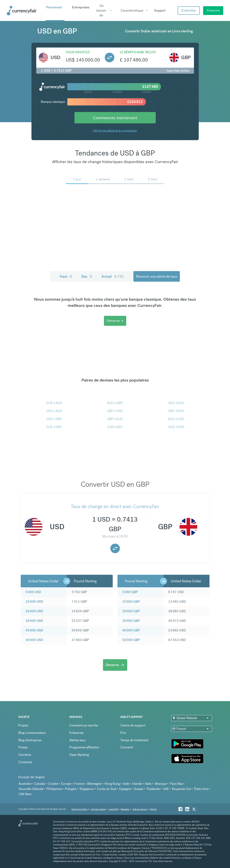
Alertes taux (77, 740)
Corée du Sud (107, 789)
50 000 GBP (131, 640)
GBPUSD (115, 411)
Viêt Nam (25, 794)
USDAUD (54, 411)
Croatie (53, 784)
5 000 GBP (130, 592)
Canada (39, 784)
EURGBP (54, 427)
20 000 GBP (131, 611)
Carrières (25, 755)
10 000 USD (34, 602)
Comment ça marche (84, 725)
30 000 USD (34, 621)
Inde (126, 784)
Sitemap (153, 809)
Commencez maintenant (115, 118)
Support (160, 10)
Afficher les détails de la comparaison (115, 131)
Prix (123, 733)
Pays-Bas (176, 784)
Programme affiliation (84, 747)
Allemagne (94, 784)
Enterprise (76, 733)
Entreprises (81, 7)
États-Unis (201, 789)
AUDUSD (176, 419)
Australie (25, 784)
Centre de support (133, 725)
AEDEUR (176, 403)
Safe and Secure (140, 809)
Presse (23, 747)
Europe (66, 784)
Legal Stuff (113, 809)
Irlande (137, 784)
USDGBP (54, 419)
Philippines (54, 789)
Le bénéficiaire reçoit (138, 52)
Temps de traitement (134, 740)
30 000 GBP (131, 621)
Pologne (71, 789)
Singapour (87, 789)
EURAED (115, 427)
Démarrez (115, 321)
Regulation (125, 809)
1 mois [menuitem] (129, 179)
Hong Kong (112, 784)
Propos (23, 725)
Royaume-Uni (182, 789)
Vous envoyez (78, 52)
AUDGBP (115, 403)
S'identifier (189, 10)
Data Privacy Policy (80, 809)
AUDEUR (176, 427)
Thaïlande (153, 789)
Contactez (25, 762)
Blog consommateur (32, 733)
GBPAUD (115, 419)
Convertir (127, 747)
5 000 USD (33, 592)
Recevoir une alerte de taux (157, 276)
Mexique (161, 784)
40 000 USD (34, 630)
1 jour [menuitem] (77, 179)
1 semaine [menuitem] (103, 179)
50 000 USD (34, 640)
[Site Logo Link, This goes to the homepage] (25, 11)
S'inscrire (213, 10)
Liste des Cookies (98, 809)
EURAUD (54, 403)
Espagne (125, 789)
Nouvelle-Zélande (31, 789)
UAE (166, 789)
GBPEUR (176, 411)
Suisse (138, 789)
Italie (148, 784)
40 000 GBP (131, 630)
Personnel (54, 7)
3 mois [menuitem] (152, 179)
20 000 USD (34, 611)
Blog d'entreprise (30, 740)
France (79, 784)
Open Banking (79, 755)
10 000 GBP (131, 602)
